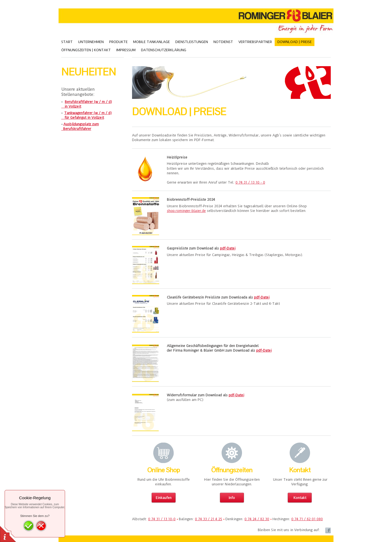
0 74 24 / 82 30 (257, 519)
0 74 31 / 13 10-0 (162, 519)
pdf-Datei (228, 248)
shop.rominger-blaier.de (186, 211)
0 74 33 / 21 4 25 (209, 519)
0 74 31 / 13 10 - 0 (250, 182)
